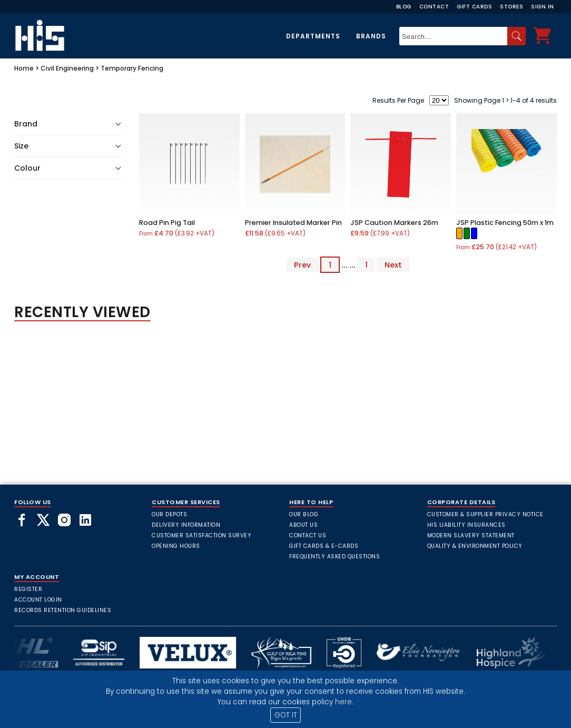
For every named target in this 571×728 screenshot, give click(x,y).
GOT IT (286, 715)
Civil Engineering (67, 68)
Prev (302, 265)
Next (393, 265)
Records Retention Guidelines (63, 610)
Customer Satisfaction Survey (201, 535)
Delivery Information (186, 525)
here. (344, 702)
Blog (404, 7)
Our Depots (169, 514)
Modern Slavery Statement (471, 535)
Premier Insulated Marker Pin (293, 223)
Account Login (38, 600)
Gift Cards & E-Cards (324, 546)
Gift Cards (474, 7)
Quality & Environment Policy (475, 546)
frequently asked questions (334, 557)
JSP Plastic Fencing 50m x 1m (505, 223)
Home (24, 68)
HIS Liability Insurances (466, 525)
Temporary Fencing (132, 68)
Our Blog (304, 514)
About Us (303, 525)
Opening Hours (176, 546)
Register (28, 589)
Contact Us (308, 535)
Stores (511, 7)
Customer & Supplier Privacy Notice (485, 514)
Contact (434, 7)
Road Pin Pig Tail (167, 223)
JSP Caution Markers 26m (394, 223)
